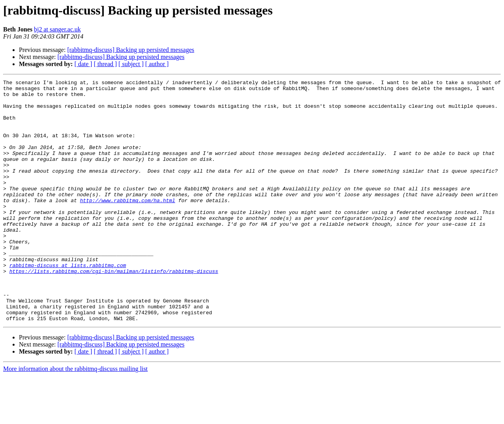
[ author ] (157, 64)
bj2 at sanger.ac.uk (57, 29)
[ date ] (83, 64)
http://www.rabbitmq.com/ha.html (128, 225)
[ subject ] (131, 64)
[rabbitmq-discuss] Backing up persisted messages (131, 50)
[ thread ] (105, 64)
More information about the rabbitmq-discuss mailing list (75, 417)
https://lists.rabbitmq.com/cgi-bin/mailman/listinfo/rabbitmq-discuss (114, 310)
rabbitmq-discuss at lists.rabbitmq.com (68, 303)
